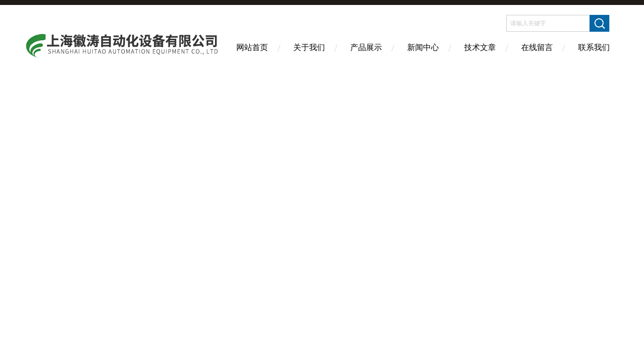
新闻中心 (423, 47)
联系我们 (594, 47)
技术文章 (480, 47)
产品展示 (366, 47)
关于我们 (309, 47)
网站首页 (252, 47)
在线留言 (537, 47)
